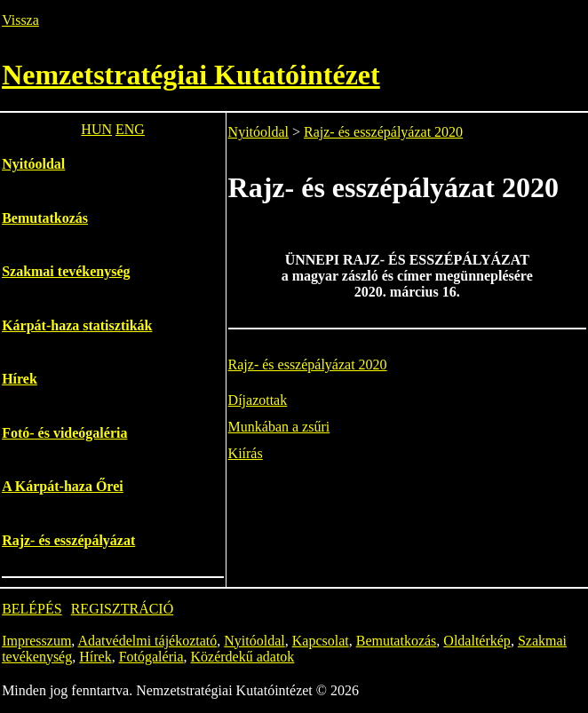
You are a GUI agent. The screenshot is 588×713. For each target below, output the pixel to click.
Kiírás (246, 453)
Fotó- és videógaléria (64, 433)
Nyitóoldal (33, 164)
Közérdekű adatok (243, 657)
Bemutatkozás (45, 218)
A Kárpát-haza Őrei (63, 486)
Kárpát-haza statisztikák (77, 325)
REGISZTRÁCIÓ (123, 609)
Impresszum (36, 641)
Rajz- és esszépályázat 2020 (383, 132)
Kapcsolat (321, 641)
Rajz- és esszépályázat (68, 540)
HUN (96, 129)
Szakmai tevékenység (66, 271)
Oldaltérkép (477, 641)
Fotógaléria (151, 657)
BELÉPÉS (32, 609)
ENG (130, 129)
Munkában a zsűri (279, 427)
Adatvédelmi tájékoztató (147, 641)
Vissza (20, 20)
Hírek (20, 379)
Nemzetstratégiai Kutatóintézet (191, 75)
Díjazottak (258, 400)
